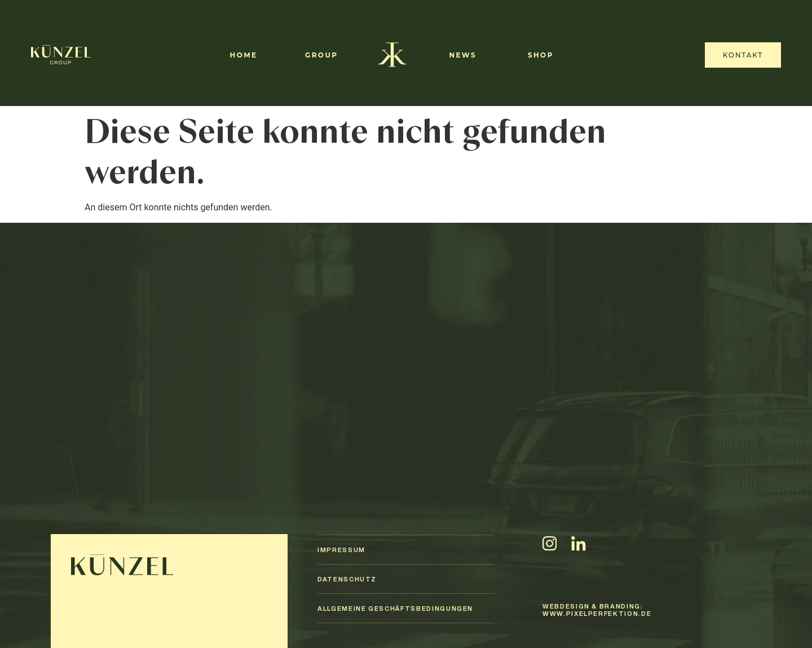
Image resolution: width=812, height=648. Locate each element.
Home (244, 55)
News (463, 55)
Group (321, 55)
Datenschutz (347, 579)
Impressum (341, 550)
